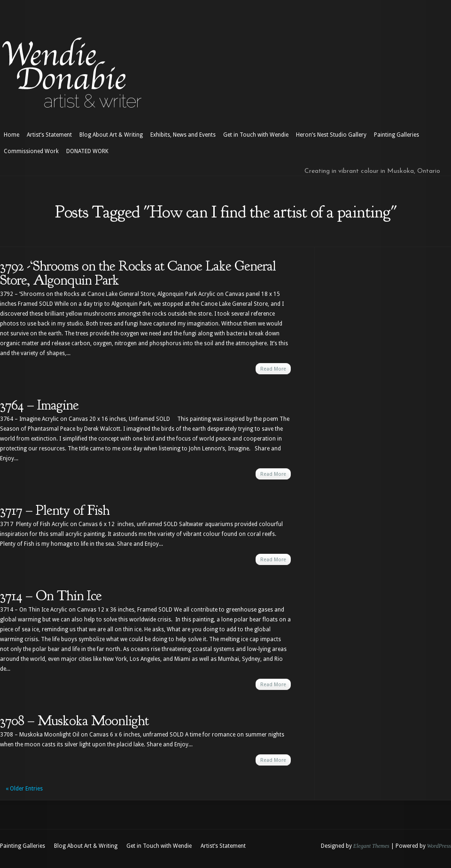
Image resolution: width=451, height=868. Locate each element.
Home (12, 135)
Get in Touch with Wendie (256, 135)
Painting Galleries (397, 135)
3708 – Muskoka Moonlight (74, 721)
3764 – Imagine (39, 405)
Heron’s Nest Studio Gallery (331, 135)
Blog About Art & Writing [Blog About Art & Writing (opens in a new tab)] (111, 135)
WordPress (439, 846)
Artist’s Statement (49, 135)
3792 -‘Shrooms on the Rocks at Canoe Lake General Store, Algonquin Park (138, 273)
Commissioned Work (31, 151)
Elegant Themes (371, 846)
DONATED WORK (87, 151)
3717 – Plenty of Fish (55, 510)
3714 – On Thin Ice (51, 596)
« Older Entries (24, 789)
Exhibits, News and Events (183, 135)
